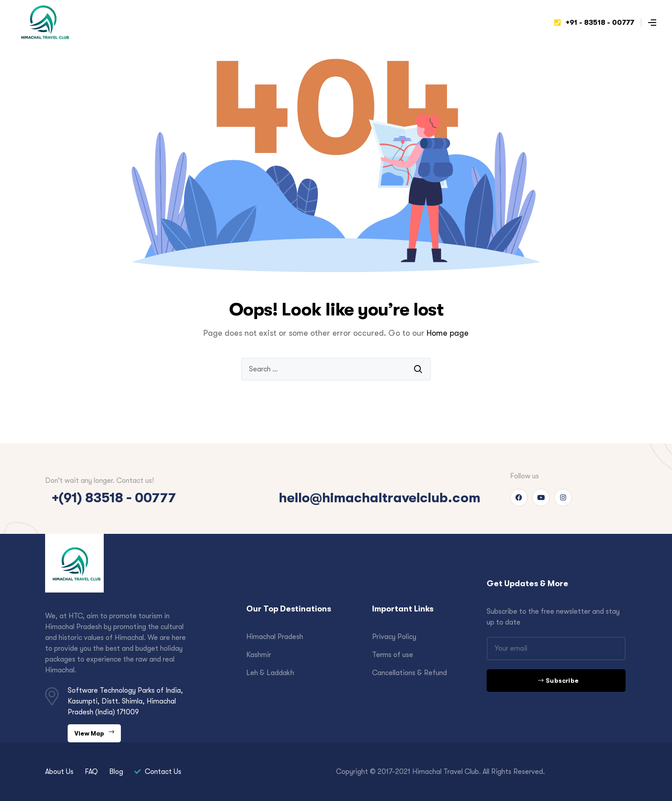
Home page (448, 333)
